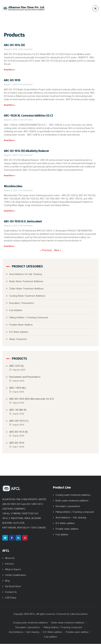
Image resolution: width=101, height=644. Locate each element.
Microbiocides (13, 186)
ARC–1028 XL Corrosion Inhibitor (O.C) (28, 116)
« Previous (46, 250)
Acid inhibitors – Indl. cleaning (71, 518)
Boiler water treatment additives (72, 501)
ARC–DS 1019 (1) (19, 421)
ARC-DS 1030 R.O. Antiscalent (23, 222)
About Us (10, 558)
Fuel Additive (16, 310)
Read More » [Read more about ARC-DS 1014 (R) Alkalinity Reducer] (10, 176)
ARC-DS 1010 (12, 80)
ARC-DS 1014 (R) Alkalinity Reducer (26, 151)
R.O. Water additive (65, 523)
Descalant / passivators (68, 506)
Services (9, 564)
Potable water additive (67, 529)
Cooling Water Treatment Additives (27, 296)
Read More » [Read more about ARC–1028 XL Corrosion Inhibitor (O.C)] (10, 140)
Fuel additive (62, 535)
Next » (58, 250)
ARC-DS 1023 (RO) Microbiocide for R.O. (32, 399)
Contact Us (11, 592)
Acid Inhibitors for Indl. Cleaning (26, 274)
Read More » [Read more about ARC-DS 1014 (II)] (10, 70)
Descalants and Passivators (25, 377)
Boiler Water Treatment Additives (26, 282)
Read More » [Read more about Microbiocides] (10, 211)
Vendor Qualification (15, 575)
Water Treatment (18, 339)
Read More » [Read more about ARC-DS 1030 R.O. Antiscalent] (10, 246)
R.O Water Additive (19, 332)
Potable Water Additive (21, 325)
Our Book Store (13, 587)
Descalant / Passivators (22, 303)
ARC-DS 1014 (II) (14, 45)
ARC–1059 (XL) (18, 388)
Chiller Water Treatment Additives (26, 289)
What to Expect (13, 570)
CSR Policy (11, 598)
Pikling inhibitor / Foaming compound (75, 512)
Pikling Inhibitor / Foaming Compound (29, 318)
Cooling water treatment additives (73, 495)
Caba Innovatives (79, 614)
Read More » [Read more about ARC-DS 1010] (10, 105)
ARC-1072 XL (17, 366)
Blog (7, 581)
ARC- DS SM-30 (18, 410)
